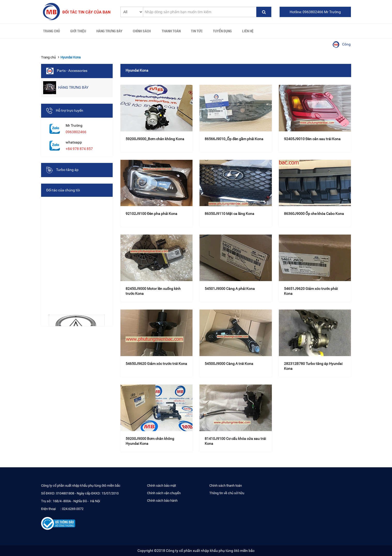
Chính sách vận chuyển (164, 493)
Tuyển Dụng (222, 31)
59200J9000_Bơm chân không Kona (155, 139)
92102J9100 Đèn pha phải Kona (151, 214)
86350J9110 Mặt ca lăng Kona (229, 214)
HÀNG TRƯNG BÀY (109, 31)
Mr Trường (74, 125)
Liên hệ (248, 31)
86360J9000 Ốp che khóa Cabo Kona (314, 214)
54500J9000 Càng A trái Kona (229, 364)
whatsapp (74, 142)
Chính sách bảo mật (162, 486)
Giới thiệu (78, 31)
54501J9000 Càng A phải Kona (230, 289)
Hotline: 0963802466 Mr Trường (315, 12)
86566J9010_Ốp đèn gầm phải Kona (234, 139)
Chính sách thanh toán (226, 486)
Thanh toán (171, 31)
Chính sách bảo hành (162, 501)
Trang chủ (52, 31)
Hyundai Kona (71, 57)
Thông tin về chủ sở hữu (227, 493)
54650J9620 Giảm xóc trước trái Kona (156, 364)
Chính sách (142, 31)
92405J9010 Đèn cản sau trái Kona (312, 139)
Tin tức (197, 31)
